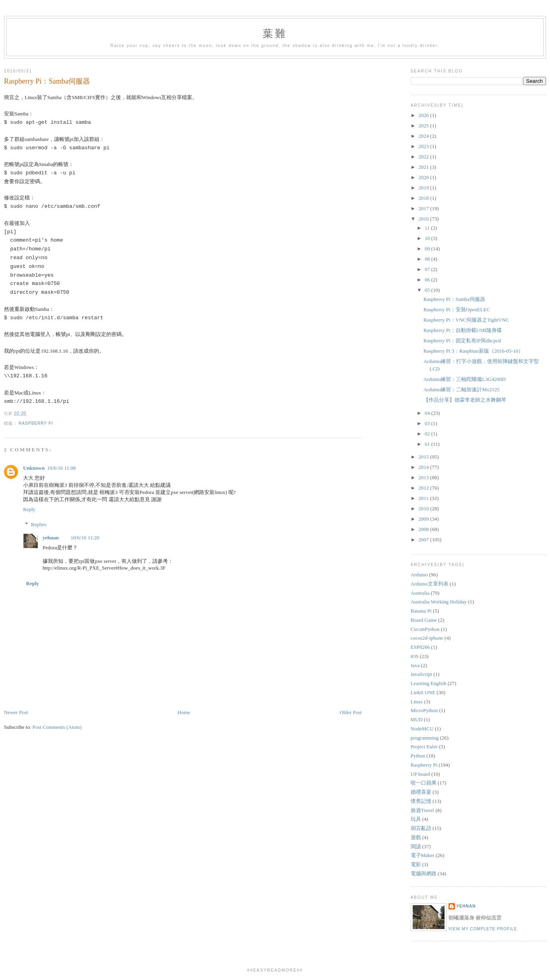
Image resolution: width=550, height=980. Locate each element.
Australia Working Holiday (439, 602)
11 (428, 228)
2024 (424, 136)
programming (425, 738)
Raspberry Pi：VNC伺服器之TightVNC (466, 320)
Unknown (34, 468)
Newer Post (16, 712)
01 (428, 444)
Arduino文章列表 (430, 584)
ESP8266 (420, 647)
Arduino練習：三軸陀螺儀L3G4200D (465, 379)
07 (428, 269)
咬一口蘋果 (424, 783)
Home (184, 712)
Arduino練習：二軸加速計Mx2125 (461, 389)
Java (415, 665)
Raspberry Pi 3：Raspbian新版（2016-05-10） (473, 351)
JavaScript (421, 674)
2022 (424, 157)
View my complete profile (483, 929)
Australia (420, 593)
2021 (424, 167)
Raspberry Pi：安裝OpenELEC (457, 309)
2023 (424, 146)
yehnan (51, 538)
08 (428, 259)
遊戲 (416, 837)
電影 (416, 864)
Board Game (424, 620)
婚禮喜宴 (421, 792)
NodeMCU (422, 729)
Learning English (429, 683)
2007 (424, 540)
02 (428, 434)
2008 (424, 529)
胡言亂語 (421, 828)
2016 (424, 219)
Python (418, 756)
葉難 (275, 34)
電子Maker (423, 855)
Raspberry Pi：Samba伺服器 (47, 81)
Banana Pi (421, 611)
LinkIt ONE (423, 692)
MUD (417, 719)
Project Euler (424, 747)
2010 (424, 509)
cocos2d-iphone (427, 638)
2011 (424, 498)
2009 (424, 519)
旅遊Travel (422, 810)
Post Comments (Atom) (57, 727)
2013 (424, 477)
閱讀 (416, 846)
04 (428, 413)
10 (428, 238)
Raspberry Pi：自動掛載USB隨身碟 (463, 330)
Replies (39, 524)
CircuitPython (425, 629)
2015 (424, 457)
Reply (29, 509)
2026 (424, 115)
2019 (424, 188)
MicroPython (424, 710)
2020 (424, 177)
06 (428, 280)
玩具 (416, 819)
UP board (420, 774)
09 (428, 249)
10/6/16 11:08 (61, 468)
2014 (424, 467)
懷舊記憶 (421, 801)
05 (428, 290)
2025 (424, 126)
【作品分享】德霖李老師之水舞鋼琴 (465, 400)
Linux (417, 702)
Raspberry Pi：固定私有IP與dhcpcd (462, 341)
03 (428, 423)
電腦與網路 (424, 874)
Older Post (351, 712)
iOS (415, 656)
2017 (424, 208)
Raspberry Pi (36, 423)
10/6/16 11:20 (85, 538)
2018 (424, 198)
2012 (424, 488)
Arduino (419, 575)
